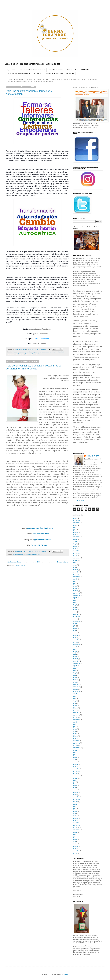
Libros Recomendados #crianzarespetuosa (32, 70)
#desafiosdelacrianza (19, 554)
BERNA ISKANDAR (93, 456)
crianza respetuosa (34, 352)
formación (54, 352)
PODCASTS (85, 70)
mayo (75, 544)
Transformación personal (32, 354)
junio (75, 530)
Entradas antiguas (62, 562)
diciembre (76, 551)
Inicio (39, 562)
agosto (75, 539)
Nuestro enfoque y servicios (55, 73)
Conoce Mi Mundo (39, 343)
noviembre (77, 520)
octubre (76, 556)
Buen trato (28, 554)
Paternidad (21, 354)
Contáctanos (70, 73)
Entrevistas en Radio (72, 70)
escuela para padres (45, 352)
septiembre (77, 523)
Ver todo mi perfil (78, 500)
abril (75, 567)
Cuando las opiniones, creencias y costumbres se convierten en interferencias (34, 367)
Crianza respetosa (36, 554)
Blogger (66, 974)
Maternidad (61, 352)
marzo (75, 518)
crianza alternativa (23, 352)
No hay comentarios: (40, 349)
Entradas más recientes (14, 562)
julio (75, 528)
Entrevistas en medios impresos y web (18, 73)
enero (75, 535)
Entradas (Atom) (20, 565)
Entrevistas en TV (38, 73)
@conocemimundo (41, 334)
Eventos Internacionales (55, 70)
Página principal (11, 70)
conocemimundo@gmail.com (40, 329)
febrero (76, 532)
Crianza (15, 352)
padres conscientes (12, 354)
